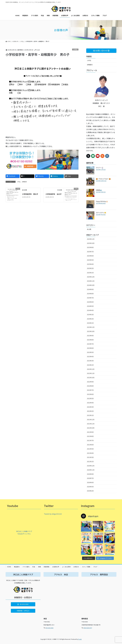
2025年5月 (90, 260)
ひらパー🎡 (100, 168)
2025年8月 (90, 247)
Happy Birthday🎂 (102, 201)
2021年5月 (90, 449)
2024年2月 (90, 319)
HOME (9, 567)
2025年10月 (91, 243)
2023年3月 (90, 361)
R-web (80, 639)
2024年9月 (90, 289)
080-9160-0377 (88, 628)
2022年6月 (90, 394)
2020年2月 (90, 491)
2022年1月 (90, 415)
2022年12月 (91, 369)
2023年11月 (91, 327)
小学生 (75, 50)
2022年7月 (90, 390)
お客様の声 (56, 567)
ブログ (95, 567)
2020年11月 (91, 470)
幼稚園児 (24, 182)
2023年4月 (90, 357)
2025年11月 (91, 239)
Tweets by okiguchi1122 (53, 514)
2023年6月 (90, 348)
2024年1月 (90, 323)
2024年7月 (90, 298)
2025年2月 (90, 268)
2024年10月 (91, 285)
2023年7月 (90, 344)
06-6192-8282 (50, 628)
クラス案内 (26, 567)
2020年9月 (90, 474)
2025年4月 (90, 264)
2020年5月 (90, 487)
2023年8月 (90, 340)
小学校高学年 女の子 (54, 194)
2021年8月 (90, 436)
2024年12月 (91, 277)
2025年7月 (90, 252)
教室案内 (17, 567)
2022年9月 (90, 382)
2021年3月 (90, 457)
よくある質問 (66, 567)
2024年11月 (91, 281)
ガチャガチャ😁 (101, 213)
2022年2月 (90, 411)
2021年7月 (90, 440)
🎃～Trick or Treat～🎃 (103, 179)
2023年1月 (90, 365)
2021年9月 (90, 432)
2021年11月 (91, 424)
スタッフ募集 (86, 567)
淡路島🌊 (99, 190)
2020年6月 (90, 482)
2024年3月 (90, 315)
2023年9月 (90, 336)
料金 (34, 567)
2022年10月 (91, 378)
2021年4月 (90, 453)
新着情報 (47, 567)
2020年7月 (90, 478)
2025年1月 (90, 273)
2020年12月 (91, 466)
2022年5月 (90, 398)
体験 (39, 567)
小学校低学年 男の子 (30, 194)
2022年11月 (91, 373)
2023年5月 (90, 352)
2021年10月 (91, 428)
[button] (23, 604)
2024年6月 (90, 302)
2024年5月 (90, 306)
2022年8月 (90, 386)
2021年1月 (90, 462)
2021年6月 (90, 445)
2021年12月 (91, 420)
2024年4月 (90, 310)
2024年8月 (90, 294)
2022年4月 (90, 403)
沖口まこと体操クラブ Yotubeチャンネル (24, 533)
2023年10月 (91, 331)
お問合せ (76, 567)
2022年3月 (90, 407)
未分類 (89, 229)
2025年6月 (90, 256)
